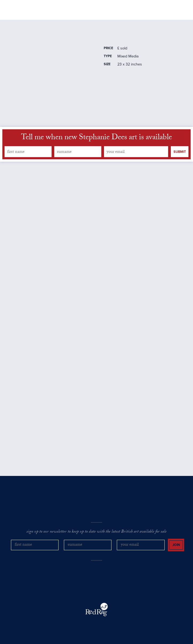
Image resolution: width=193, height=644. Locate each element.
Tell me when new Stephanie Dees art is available (96, 138)
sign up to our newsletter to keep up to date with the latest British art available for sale (96, 532)
